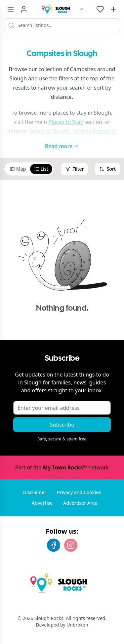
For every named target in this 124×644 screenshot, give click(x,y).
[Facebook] (54, 545)
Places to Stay (66, 122)
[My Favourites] (100, 9)
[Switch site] (81, 9)
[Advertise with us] (113, 9)
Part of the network (62, 467)
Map (18, 169)
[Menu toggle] (11, 9)
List (41, 169)
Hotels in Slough (49, 131)
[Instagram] (71, 545)
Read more (62, 146)
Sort (107, 169)
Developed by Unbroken (62, 625)
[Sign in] (24, 9)
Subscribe (62, 425)
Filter (74, 169)
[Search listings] (62, 25)
